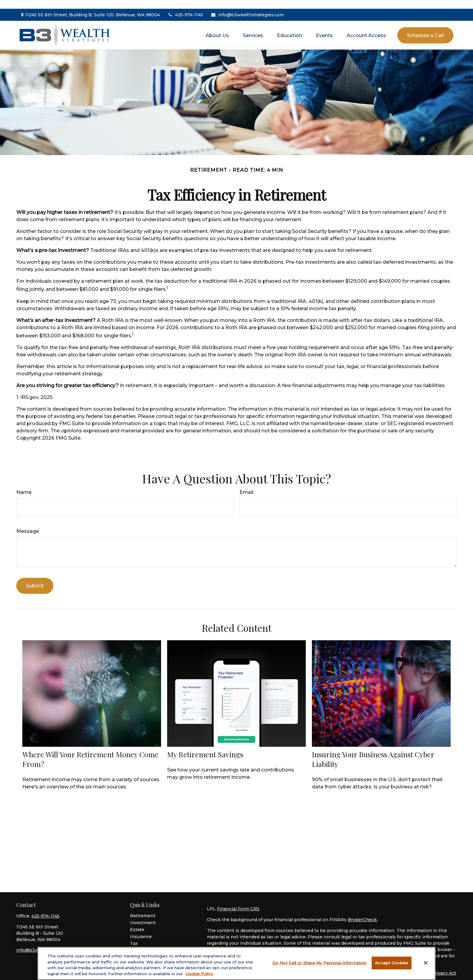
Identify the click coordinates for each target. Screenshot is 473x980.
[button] (217, 26)
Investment (143, 914)
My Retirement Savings (205, 745)
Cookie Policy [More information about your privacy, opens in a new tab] (199, 975)
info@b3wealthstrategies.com (247, 6)
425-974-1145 (185, 6)
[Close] (426, 965)
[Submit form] (35, 577)
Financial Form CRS (238, 900)
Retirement (143, 907)
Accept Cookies (392, 965)
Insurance (141, 928)
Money (138, 942)
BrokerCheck (362, 911)
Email (246, 484)
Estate (137, 921)
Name (24, 484)
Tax (134, 935)
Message (28, 522)
